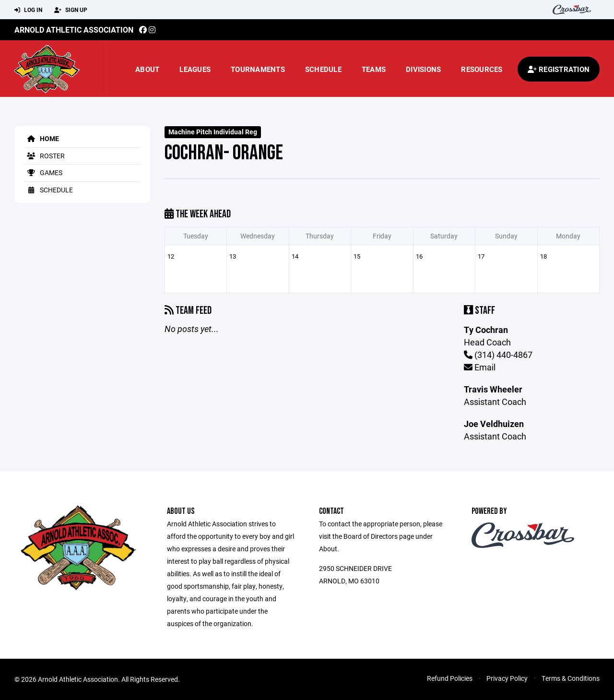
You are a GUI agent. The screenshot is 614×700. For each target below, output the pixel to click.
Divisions (423, 69)
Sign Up (71, 10)
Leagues (195, 69)
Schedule (323, 69)
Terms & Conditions (571, 678)
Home (41, 138)
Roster (44, 156)
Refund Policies (450, 678)
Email (480, 367)
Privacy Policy (507, 678)
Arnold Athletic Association (74, 30)
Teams (374, 69)
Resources (482, 69)
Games (43, 172)
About (147, 69)
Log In (28, 10)
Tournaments (258, 69)
